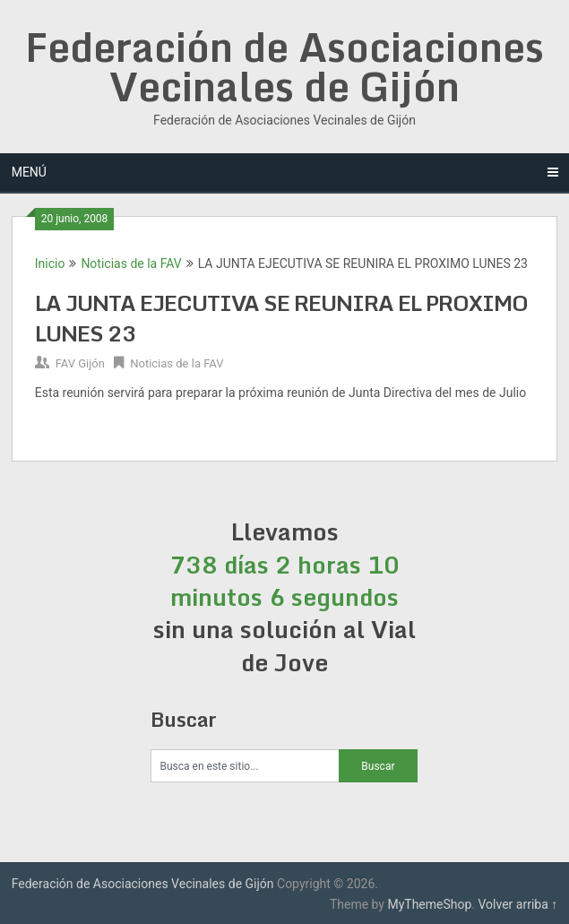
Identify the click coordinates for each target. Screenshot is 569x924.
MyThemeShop (429, 904)
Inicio (50, 263)
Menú (29, 172)
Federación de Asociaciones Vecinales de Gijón (284, 66)
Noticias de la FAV (131, 263)
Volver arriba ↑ (518, 904)
